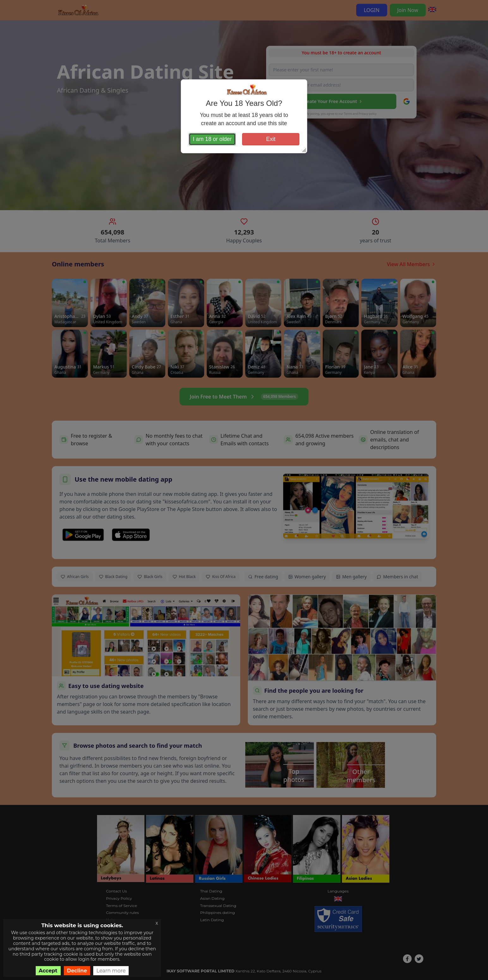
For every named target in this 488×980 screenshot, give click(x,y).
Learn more (111, 971)
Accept (48, 971)
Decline (77, 971)
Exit (271, 139)
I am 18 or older (212, 139)
